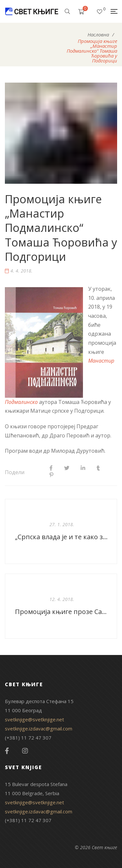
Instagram (25, 751)
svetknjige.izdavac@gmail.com (39, 728)
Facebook (7, 751)
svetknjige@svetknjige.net (34, 719)
